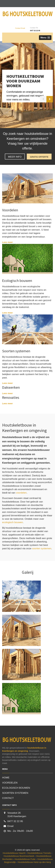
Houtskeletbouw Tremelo (39, 853)
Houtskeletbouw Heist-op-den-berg (34, 862)
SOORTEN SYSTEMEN (15, 793)
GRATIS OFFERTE (39, 157)
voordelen (21, 493)
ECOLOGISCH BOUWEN (16, 788)
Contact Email (20, 28)
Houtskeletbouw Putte (25, 859)
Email (10, 826)
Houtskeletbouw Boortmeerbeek (19, 856)
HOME (6, 778)
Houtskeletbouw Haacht (14, 853)
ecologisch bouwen (13, 522)
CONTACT (8, 798)
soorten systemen (42, 548)
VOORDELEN (10, 783)
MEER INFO (15, 157)
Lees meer (7, 242)
